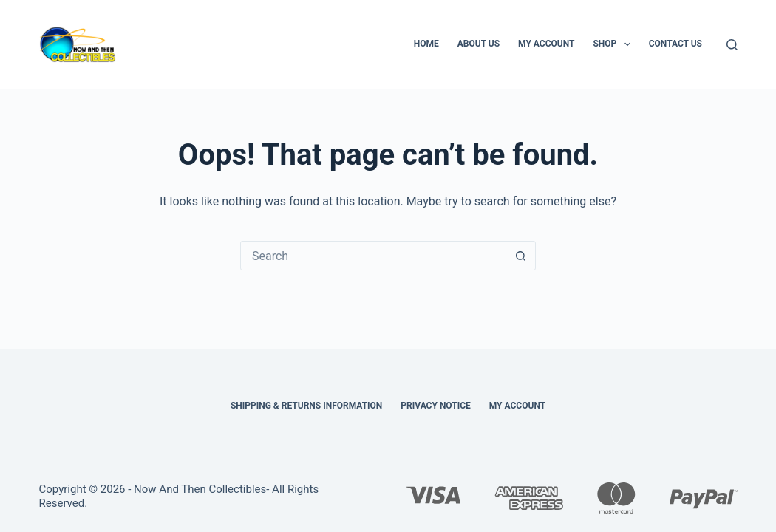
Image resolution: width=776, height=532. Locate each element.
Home (426, 44)
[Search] (732, 45)
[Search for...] (373, 256)
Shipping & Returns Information (306, 406)
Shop (614, 44)
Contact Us (675, 44)
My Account (546, 44)
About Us (479, 44)
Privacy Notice (435, 406)
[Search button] (520, 256)
